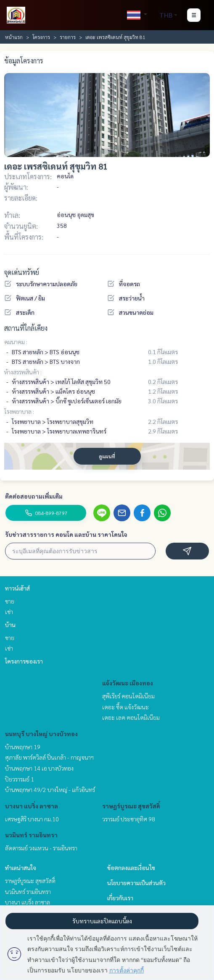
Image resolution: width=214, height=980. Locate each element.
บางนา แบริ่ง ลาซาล (32, 806)
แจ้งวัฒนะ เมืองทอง (128, 683)
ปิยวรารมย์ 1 (20, 779)
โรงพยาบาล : (19, 411)
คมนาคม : (16, 342)
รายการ (68, 37)
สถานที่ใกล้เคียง (26, 328)
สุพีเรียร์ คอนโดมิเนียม (128, 696)
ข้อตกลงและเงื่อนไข (131, 868)
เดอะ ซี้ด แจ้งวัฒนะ (125, 707)
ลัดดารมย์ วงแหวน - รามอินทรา (41, 848)
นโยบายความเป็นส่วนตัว (136, 883)
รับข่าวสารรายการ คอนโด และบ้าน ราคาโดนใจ (66, 534)
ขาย (10, 601)
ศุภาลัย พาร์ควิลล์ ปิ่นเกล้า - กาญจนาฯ (49, 757)
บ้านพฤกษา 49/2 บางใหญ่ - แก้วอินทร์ (50, 789)
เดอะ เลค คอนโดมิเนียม (131, 717)
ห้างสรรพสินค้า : (23, 372)
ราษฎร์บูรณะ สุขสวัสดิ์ (131, 806)
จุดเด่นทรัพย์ (22, 272)
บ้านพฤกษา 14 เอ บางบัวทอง (39, 768)
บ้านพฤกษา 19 (23, 747)
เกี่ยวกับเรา (120, 898)
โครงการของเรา (24, 661)
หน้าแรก (14, 37)
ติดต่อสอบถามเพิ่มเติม (34, 496)
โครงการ (41, 37)
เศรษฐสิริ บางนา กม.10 (32, 819)
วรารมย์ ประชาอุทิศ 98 (129, 819)
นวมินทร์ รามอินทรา (31, 835)
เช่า (9, 612)
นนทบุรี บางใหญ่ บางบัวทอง (41, 734)
